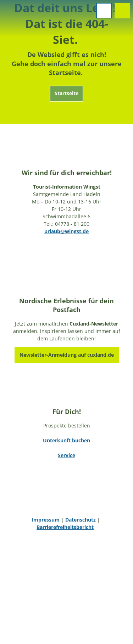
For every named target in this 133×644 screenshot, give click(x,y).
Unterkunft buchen (66, 440)
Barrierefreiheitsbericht (65, 527)
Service (66, 455)
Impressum (46, 520)
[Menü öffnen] (104, 11)
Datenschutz (81, 520)
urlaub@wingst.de (66, 231)
